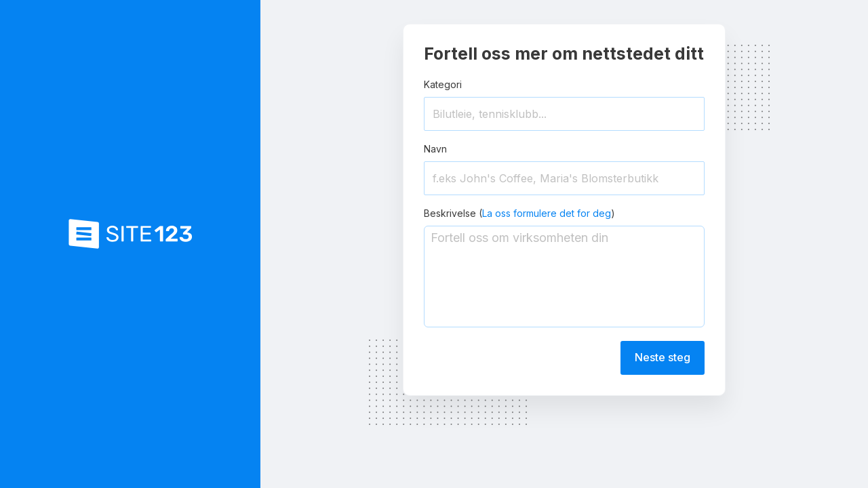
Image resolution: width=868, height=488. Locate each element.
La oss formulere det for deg (547, 213)
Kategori (443, 84)
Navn (435, 149)
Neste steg (663, 357)
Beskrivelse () (519, 213)
